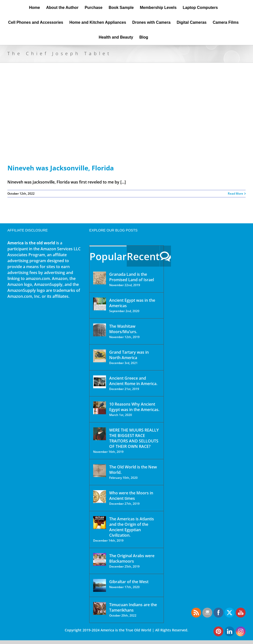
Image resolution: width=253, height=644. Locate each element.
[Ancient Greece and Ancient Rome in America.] (100, 382)
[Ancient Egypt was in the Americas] (100, 304)
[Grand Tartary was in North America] (100, 356)
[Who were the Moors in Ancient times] (100, 497)
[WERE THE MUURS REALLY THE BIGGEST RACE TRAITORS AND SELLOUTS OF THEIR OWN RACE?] (100, 434)
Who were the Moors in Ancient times (131, 496)
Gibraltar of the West (129, 582)
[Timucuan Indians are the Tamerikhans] (100, 608)
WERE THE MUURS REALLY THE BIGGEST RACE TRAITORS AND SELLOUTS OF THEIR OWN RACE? (134, 438)
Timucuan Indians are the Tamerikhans (133, 607)
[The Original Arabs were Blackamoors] (100, 559)
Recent (143, 256)
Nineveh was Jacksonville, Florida (61, 168)
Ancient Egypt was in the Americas (132, 303)
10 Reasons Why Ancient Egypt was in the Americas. (134, 407)
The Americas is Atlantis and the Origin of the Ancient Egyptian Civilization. (132, 527)
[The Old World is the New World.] (100, 471)
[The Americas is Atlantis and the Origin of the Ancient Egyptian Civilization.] (100, 523)
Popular (108, 256)
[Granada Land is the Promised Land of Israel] (100, 278)
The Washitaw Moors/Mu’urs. (123, 329)
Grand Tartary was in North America (129, 355)
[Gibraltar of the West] (100, 585)
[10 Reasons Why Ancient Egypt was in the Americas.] (100, 408)
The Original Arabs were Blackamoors (132, 558)
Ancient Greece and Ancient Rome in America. (133, 381)
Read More (235, 194)
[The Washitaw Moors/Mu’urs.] (100, 330)
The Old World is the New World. (133, 470)
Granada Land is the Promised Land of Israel (132, 277)
